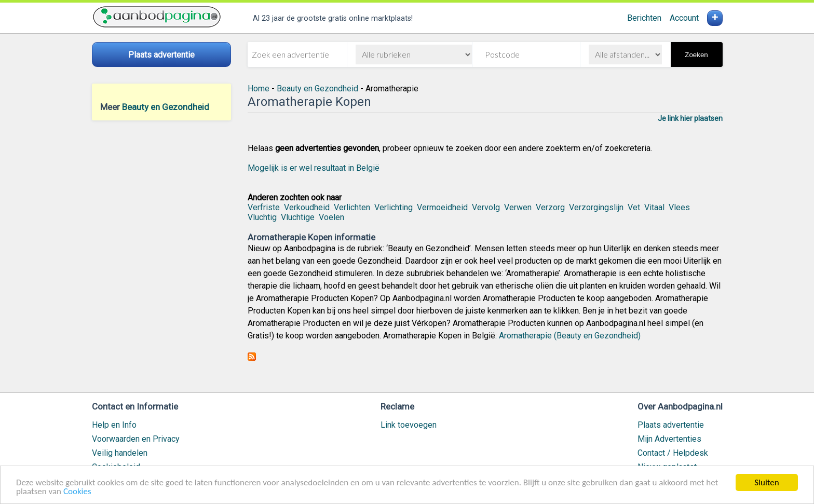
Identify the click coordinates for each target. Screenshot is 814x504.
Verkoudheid (307, 207)
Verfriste (264, 207)
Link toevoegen (409, 425)
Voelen (331, 217)
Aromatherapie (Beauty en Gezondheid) (570, 336)
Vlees (679, 207)
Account (684, 18)
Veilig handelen (120, 453)
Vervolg (486, 207)
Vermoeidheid (442, 207)
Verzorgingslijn (596, 207)
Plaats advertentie (671, 425)
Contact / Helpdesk (673, 453)
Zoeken (696, 55)
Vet (634, 207)
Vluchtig (262, 217)
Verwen (518, 207)
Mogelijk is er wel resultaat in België (314, 168)
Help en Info (114, 425)
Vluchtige (298, 217)
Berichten (644, 18)
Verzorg (550, 207)
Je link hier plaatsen (690, 118)
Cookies (77, 492)
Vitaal (654, 207)
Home (259, 88)
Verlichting (394, 207)
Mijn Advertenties (669, 439)
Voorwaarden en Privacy (136, 439)
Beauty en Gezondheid (166, 107)
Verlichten (352, 207)
